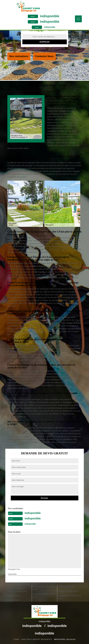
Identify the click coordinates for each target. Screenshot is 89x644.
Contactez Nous (44, 56)
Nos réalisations (19, 56)
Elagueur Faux (14, 596)
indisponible (50, 16)
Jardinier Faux (13, 600)
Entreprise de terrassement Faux (70, 597)
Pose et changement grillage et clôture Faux (17, 590)
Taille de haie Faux (66, 587)
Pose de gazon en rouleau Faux (44, 588)
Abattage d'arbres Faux (68, 591)
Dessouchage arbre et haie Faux (44, 595)
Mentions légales (65, 639)
